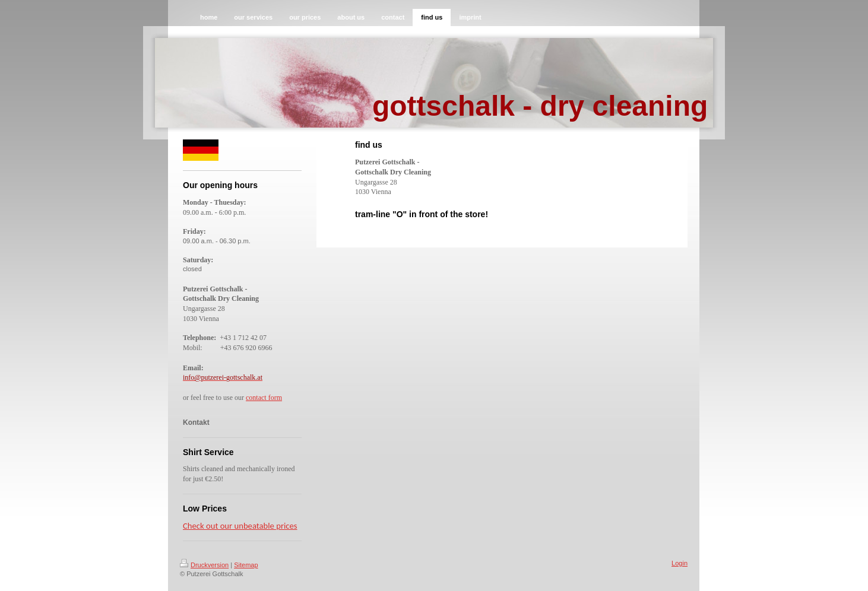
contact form (264, 398)
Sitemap (246, 565)
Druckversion (204, 565)
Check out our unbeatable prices (240, 526)
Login (679, 563)
